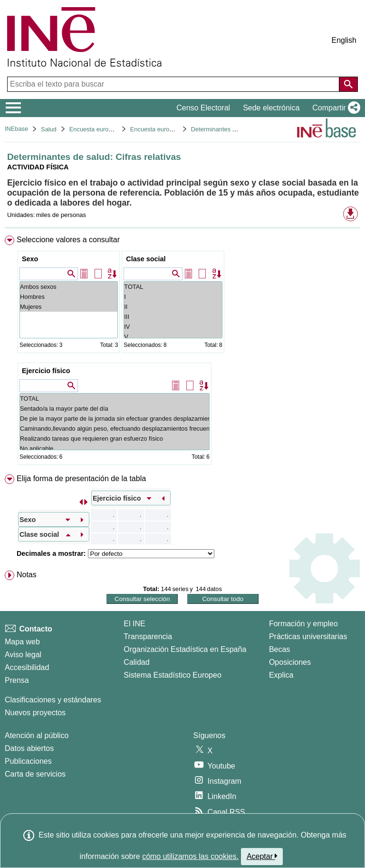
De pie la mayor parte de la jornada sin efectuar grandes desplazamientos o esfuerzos (115, 419)
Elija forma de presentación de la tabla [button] (81, 478)
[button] (334, 108)
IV (173, 327)
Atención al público (37, 735)
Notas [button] (27, 575)
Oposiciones (290, 662)
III (173, 317)
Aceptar (262, 856)
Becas (279, 649)
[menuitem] (182, 352)
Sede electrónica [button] (271, 108)
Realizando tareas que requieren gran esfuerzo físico (115, 439)
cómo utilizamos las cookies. (190, 856)
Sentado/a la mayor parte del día (115, 409)
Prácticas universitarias (308, 636)
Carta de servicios (35, 774)
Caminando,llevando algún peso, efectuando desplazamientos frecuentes (115, 429)
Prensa (17, 680)
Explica (281, 675)
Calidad (136, 662)
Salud (49, 129)
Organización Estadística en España (185, 649)
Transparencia (148, 636)
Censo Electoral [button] (203, 108)
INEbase (16, 129)
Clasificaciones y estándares (53, 700)
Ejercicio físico (46, 371)
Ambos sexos (69, 287)
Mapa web (22, 642)
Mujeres (69, 307)
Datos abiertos (29, 748)
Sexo (30, 259)
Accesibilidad (27, 667)
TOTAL (173, 287)
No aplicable (115, 449)
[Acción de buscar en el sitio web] (348, 84)
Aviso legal (23, 655)
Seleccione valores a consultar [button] (68, 240)
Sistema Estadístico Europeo (172, 675)
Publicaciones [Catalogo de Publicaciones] (28, 761)
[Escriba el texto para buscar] (174, 84)
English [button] (344, 40)
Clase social (146, 259)
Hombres (69, 297)
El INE (134, 624)
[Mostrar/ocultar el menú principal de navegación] (14, 108)
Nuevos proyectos (35, 713)
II (173, 307)
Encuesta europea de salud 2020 (175, 129)
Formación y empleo (303, 624)
